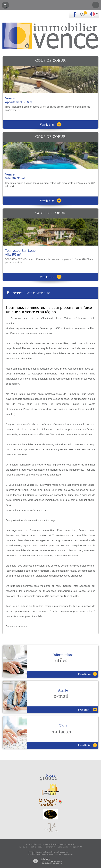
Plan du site (24, 847)
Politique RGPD (76, 847)
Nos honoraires (50, 847)
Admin (66, 847)
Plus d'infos (88, 674)
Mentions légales (37, 847)
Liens (60, 847)
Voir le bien (51, 125)
